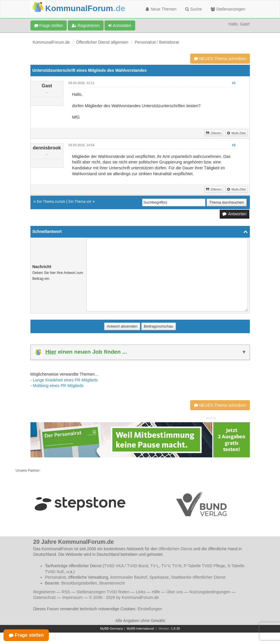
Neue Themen (161, 9)
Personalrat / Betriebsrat (157, 42)
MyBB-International (140, 628)
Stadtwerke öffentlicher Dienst (198, 577)
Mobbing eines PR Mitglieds (58, 386)
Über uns (175, 592)
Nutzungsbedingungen (210, 592)
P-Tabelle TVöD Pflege (204, 566)
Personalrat (56, 577)
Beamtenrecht (112, 583)
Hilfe (156, 592)
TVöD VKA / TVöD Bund (126, 566)
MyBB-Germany (111, 628)
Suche (194, 9)
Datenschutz (45, 597)
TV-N (177, 566)
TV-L (155, 566)
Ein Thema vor (80, 202)
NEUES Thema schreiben (220, 59)
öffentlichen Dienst (175, 549)
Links (141, 592)
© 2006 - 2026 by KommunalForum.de (124, 597)
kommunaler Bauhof (129, 577)
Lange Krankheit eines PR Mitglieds (65, 380)
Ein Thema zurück (51, 202)
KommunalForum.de (51, 42)
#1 (234, 83)
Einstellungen (150, 609)
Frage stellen (49, 25)
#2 (234, 145)
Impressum (72, 597)
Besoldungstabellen (79, 583)
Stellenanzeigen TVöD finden (103, 592)
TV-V (166, 566)
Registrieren (86, 25)
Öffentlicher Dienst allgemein (102, 42)
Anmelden (120, 25)
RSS (66, 592)
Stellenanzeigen (228, 9)
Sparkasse (159, 577)
